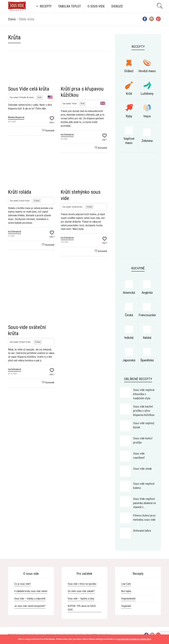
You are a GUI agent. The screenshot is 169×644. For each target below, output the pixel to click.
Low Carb (126, 584)
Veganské (126, 606)
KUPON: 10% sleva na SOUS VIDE (82, 608)
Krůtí (40, 97)
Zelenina (147, 141)
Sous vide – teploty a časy (81, 599)
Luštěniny (147, 94)
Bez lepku (126, 591)
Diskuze (117, 6)
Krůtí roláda (20, 192)
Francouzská (147, 315)
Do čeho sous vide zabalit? (81, 591)
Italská (147, 338)
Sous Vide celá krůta (29, 89)
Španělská (147, 360)
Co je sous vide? (23, 584)
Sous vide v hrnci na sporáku (82, 584)
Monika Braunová (16, 117)
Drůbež (37, 201)
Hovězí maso (147, 71)
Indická (129, 338)
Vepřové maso (129, 141)
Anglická (147, 293)
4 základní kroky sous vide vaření (31, 591)
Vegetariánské (128, 599)
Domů (12, 19)
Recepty (46, 6)
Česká (129, 315)
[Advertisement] (58, 275)
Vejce (147, 116)
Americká (129, 293)
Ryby (129, 116)
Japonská (129, 360)
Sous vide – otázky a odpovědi (30, 599)
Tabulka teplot (70, 6)
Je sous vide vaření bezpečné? (30, 606)
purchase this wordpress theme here (134, 639)
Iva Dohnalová (67, 135)
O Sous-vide (96, 6)
